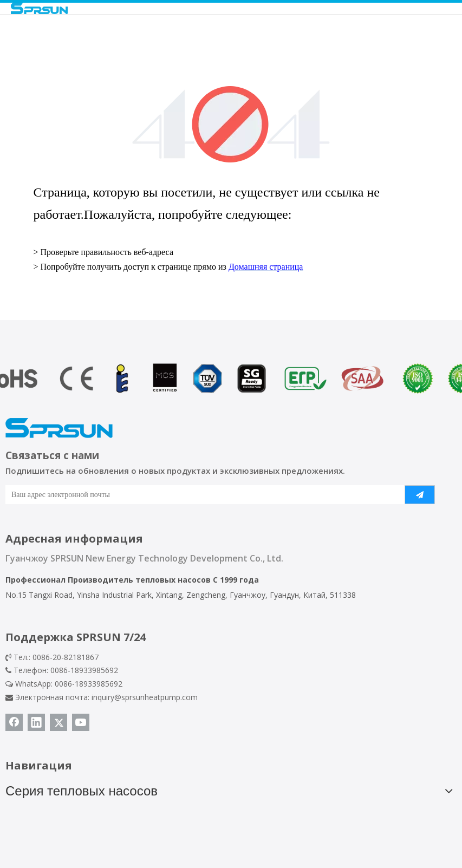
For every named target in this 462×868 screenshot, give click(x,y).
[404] (231, 124)
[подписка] (420, 495)
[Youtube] (81, 722)
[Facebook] (14, 722)
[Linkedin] (36, 722)
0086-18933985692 (89, 684)
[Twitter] (58, 722)
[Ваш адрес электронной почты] (199, 495)
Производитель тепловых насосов (139, 580)
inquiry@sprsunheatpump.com (145, 697)
